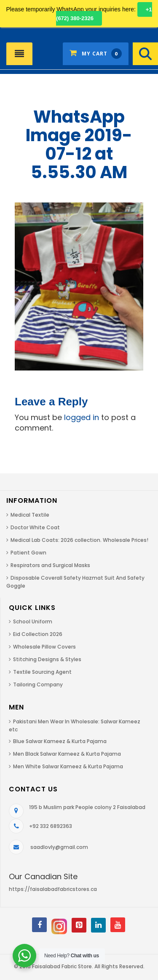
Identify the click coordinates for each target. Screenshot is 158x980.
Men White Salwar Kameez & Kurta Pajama (68, 766)
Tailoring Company (38, 684)
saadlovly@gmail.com (59, 847)
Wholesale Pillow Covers (44, 647)
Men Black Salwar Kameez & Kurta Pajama (67, 754)
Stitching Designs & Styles (47, 659)
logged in (82, 417)
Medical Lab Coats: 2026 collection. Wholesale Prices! (79, 540)
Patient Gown (28, 553)
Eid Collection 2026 (38, 634)
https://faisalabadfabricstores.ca (53, 889)
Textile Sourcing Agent (42, 672)
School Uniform (33, 621)
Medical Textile (30, 515)
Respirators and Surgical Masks (50, 565)
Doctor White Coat (35, 527)
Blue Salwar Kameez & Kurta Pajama (60, 741)
